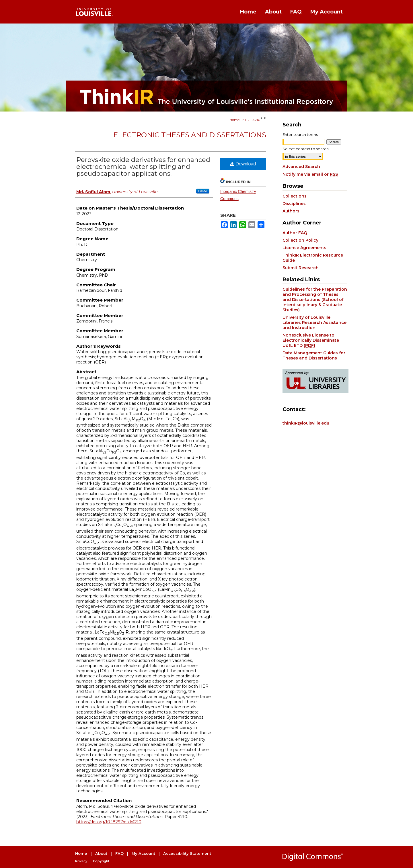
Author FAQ (295, 233)
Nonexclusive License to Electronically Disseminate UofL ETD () (311, 340)
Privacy (81, 861)
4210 (256, 120)
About (101, 853)
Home (234, 120)
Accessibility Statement (187, 853)
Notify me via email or (310, 174)
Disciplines (294, 204)
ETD (246, 120)
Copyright (101, 861)
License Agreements (304, 248)
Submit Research (301, 268)
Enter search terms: (301, 134)
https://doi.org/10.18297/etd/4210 (109, 822)
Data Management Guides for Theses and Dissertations (314, 355)
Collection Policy (300, 240)
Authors (291, 211)
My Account (143, 853)
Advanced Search (301, 167)
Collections (295, 196)
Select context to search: (306, 149)
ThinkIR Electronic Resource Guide (313, 258)
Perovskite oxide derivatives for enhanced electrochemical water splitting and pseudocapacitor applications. (143, 167)
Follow (203, 191)
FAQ (119, 853)
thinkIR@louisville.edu (306, 423)
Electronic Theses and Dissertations (190, 135)
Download (243, 164)
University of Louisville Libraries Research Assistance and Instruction (314, 322)
